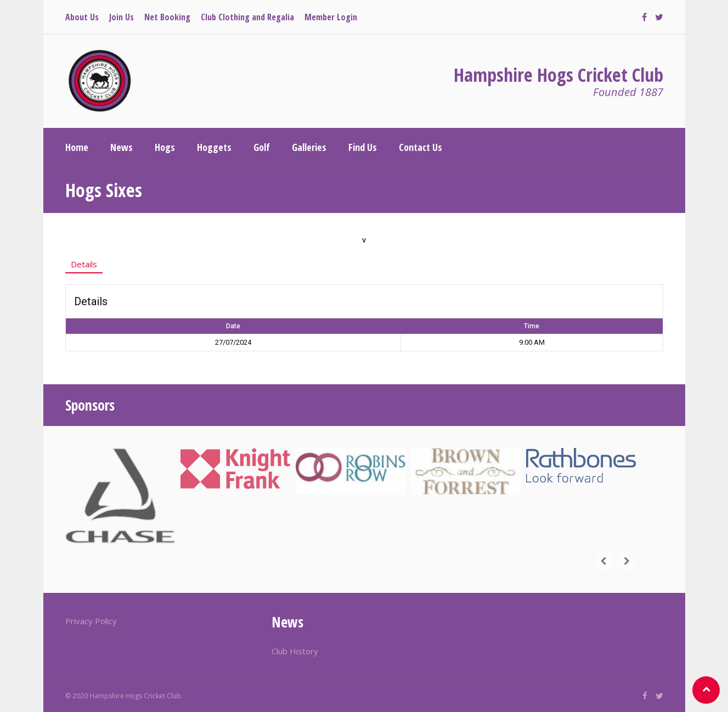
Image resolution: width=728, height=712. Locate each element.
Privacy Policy (91, 621)
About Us (82, 17)
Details (84, 264)
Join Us (122, 17)
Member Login (331, 17)
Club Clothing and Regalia (247, 17)
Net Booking (167, 17)
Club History (295, 651)
